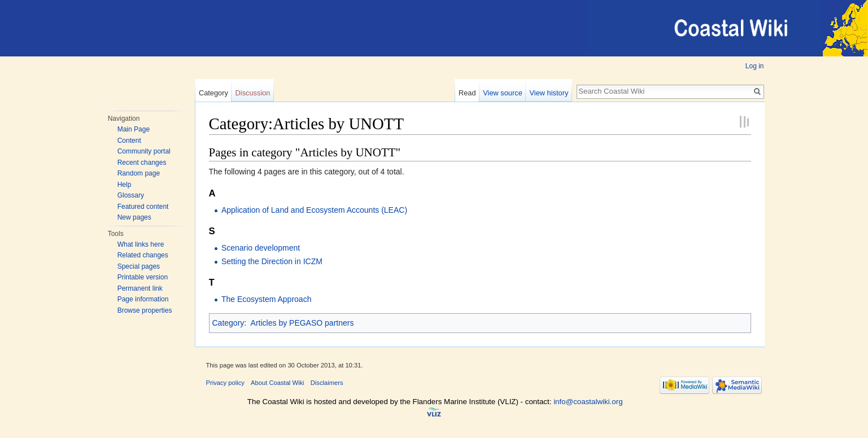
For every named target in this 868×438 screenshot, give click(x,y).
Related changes (143, 255)
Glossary (131, 195)
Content (129, 141)
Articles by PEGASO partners (302, 323)
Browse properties (145, 310)
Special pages (139, 266)
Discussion (253, 93)
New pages (134, 217)
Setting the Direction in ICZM (272, 261)
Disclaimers (327, 383)
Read (467, 93)
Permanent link (140, 288)
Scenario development (261, 248)
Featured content (143, 207)
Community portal (144, 151)
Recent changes (142, 163)
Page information (143, 299)
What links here (141, 244)
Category (213, 93)
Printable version (143, 277)
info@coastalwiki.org (588, 402)
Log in (755, 66)
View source (502, 93)
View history (549, 93)
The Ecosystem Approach (267, 299)
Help (125, 185)
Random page (139, 173)
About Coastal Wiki (278, 383)
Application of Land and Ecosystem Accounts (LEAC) (314, 210)
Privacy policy (225, 383)
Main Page (134, 129)
